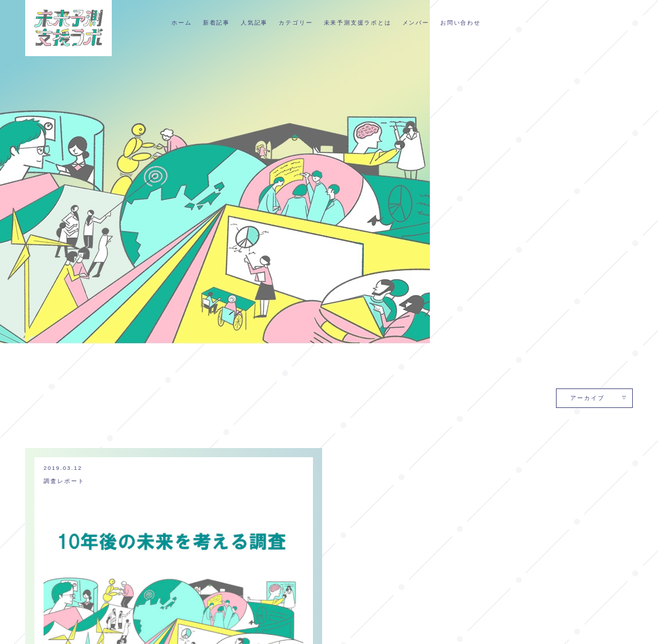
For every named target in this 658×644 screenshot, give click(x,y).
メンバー (416, 22)
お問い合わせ (461, 22)
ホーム (181, 22)
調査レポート (64, 148)
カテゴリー (295, 22)
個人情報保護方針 (385, 626)
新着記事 (216, 22)
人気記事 (254, 22)
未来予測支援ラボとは (358, 22)
